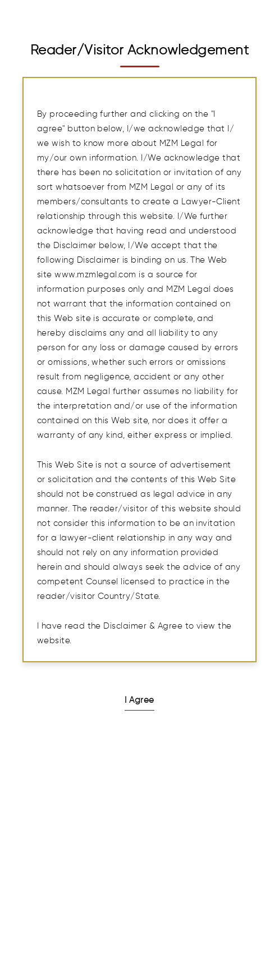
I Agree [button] (139, 700)
